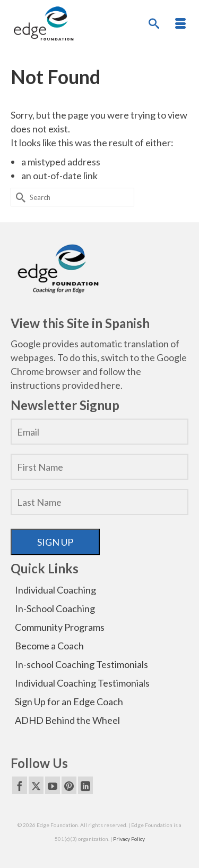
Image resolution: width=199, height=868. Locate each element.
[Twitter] (36, 785)
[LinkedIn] (85, 785)
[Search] (154, 24)
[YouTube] (53, 785)
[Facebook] (20, 785)
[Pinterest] (69, 785)
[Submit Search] (19, 197)
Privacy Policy (129, 839)
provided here (91, 385)
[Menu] (180, 24)
